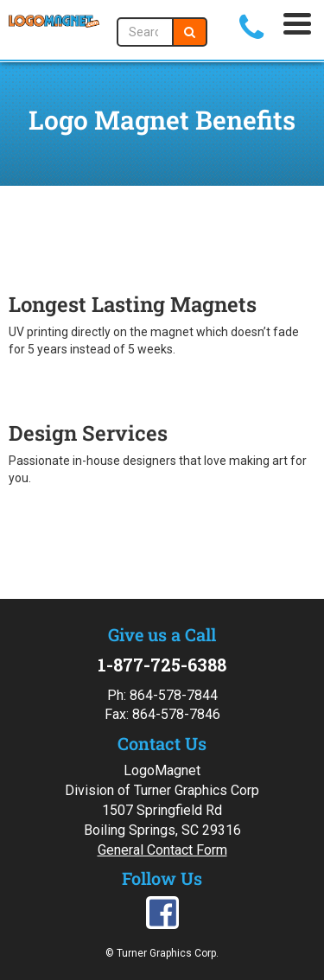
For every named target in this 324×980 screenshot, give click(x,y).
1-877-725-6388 (162, 665)
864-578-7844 (174, 695)
